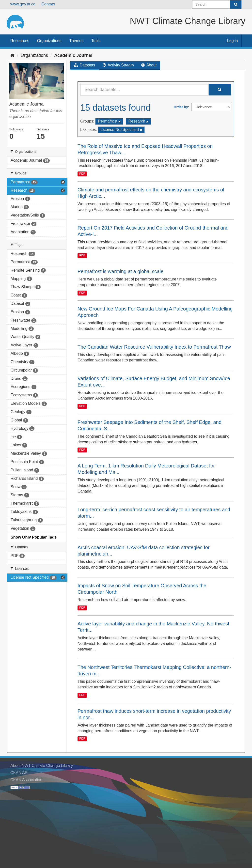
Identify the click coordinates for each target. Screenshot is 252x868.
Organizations (49, 41)
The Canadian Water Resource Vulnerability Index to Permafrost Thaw (154, 347)
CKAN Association (26, 780)
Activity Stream (118, 65)
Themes (76, 41)
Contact (48, 4)
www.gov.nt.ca (23, 4)
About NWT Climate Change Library (42, 766)
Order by (181, 107)
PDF (82, 174)
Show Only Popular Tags (34, 537)
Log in (233, 41)
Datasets (85, 65)
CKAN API (19, 773)
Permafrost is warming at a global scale (120, 271)
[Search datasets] (217, 4)
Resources (20, 41)
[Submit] (236, 4)
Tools (96, 41)
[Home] (12, 55)
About (149, 65)
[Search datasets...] (144, 90)
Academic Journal (73, 55)
